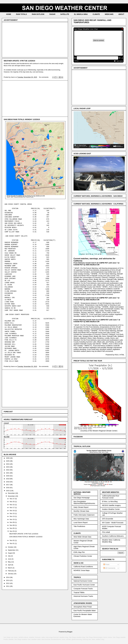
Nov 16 (12, 511)
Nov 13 (12, 516)
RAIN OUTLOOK (38, 14)
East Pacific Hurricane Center (84, 585)
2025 (8, 461)
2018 (8, 482)
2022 (8, 470)
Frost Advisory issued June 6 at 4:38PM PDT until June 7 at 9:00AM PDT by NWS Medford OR (96, 264)
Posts (106, 564)
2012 (8, 583)
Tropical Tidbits (79, 592)
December (12, 493)
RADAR (52, 14)
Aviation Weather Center (111, 509)
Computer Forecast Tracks (83, 589)
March (10, 568)
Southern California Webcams (113, 536)
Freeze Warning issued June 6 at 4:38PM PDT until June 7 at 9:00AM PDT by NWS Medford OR (97, 321)
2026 (8, 458)
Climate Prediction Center (83, 556)
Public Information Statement (84, 515)
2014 (8, 577)
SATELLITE (65, 14)
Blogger (70, 632)
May (10, 562)
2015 (8, 491)
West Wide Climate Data (82, 537)
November (12, 496)
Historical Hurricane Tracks (83, 596)
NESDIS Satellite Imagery (111, 505)
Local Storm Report (81, 522)
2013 (8, 580)
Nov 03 (12, 531)
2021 (8, 473)
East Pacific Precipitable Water (85, 611)
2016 (8, 488)
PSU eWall (106, 532)
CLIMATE (96, 14)
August (10, 553)
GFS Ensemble (108, 519)
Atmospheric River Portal (83, 607)
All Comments (109, 568)
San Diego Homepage (82, 498)
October (11, 547)
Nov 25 (12, 502)
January (11, 574)
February (11, 571)
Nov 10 (12, 519)
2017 (8, 485)
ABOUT (121, 14)
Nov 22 (12, 505)
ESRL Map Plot (79, 552)
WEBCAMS (109, 14)
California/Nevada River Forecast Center (111, 497)
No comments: (44, 77)
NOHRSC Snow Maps (82, 570)
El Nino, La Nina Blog (110, 502)
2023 (8, 467)
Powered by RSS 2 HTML (115, 355)
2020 (8, 476)
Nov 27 (12, 499)
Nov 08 (12, 525)
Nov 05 (12, 528)
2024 (8, 464)
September (12, 550)
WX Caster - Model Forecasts (113, 523)
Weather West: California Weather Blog (111, 541)
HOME (9, 14)
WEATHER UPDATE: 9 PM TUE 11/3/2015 (19, 61)
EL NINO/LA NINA (81, 14)
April (10, 565)
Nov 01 (12, 543)
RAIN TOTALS (21, 14)
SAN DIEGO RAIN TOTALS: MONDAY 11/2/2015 (22, 119)
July (9, 556)
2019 (8, 479)
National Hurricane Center (83, 581)
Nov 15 (12, 513)
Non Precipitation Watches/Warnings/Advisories (84, 503)
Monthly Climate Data (81, 511)
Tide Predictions (79, 526)
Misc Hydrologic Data (81, 519)
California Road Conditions (83, 567)
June (10, 559)
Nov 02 (12, 540)
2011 (8, 586)
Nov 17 (12, 508)
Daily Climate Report (81, 507)
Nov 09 (12, 522)
